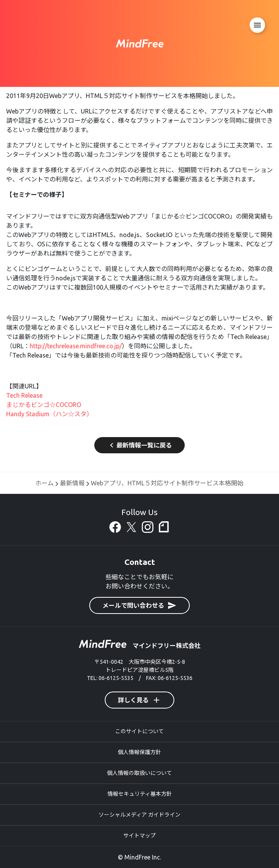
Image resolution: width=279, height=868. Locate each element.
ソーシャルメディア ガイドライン (139, 815)
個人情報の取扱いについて (139, 773)
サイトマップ (139, 836)
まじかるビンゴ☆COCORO (44, 405)
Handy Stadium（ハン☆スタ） (49, 414)
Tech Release (24, 395)
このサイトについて (139, 731)
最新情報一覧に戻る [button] (139, 445)
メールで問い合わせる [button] (139, 605)
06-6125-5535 (116, 678)
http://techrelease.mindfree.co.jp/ (76, 346)
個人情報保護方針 (139, 752)
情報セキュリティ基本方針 (140, 794)
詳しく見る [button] (139, 700)
